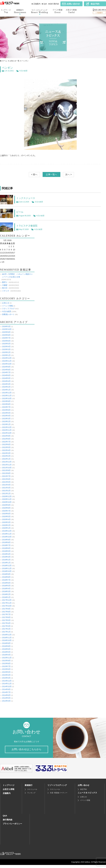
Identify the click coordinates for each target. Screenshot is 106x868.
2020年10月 (7, 502)
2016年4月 (6, 655)
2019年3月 (6, 557)
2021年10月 (7, 468)
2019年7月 (6, 545)
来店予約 (84, 792)
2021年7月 (6, 476)
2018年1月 (6, 597)
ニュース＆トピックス (87, 796)
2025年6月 (6, 341)
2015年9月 (6, 661)
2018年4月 (6, 589)
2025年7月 (6, 338)
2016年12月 (7, 635)
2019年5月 (6, 551)
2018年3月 (6, 591)
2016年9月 (6, 643)
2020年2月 (6, 525)
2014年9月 (6, 689)
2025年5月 (6, 344)
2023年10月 (7, 398)
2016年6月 (6, 649)
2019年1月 (6, 563)
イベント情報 (7, 306)
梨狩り (5, 282)
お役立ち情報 (9, 792)
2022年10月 (7, 433)
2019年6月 (6, 548)
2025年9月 (6, 332)
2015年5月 (6, 672)
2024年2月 (6, 387)
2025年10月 (7, 329)
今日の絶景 (23, 71)
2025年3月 (6, 349)
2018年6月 (6, 583)
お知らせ (6, 303)
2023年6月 (6, 410)
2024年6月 (6, 375)
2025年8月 (6, 335)
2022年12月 (7, 427)
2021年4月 (6, 485)
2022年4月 (6, 450)
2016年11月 (7, 638)
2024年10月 (7, 364)
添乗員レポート (8, 314)
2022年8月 (6, 439)
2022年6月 (6, 444)
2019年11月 (7, 534)
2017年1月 (6, 632)
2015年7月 (6, 666)
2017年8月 (6, 612)
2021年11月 (7, 465)
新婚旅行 (29, 788)
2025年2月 (6, 352)
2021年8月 (6, 473)
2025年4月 (6, 347)
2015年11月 (7, 658)
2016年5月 (6, 652)
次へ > (68, 174)
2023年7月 (6, 407)
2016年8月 (6, 646)
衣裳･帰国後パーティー (59, 796)
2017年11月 (7, 603)
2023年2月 (6, 421)
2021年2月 (6, 491)
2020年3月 (6, 522)
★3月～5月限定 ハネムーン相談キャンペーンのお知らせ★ (17, 276)
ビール (20, 212)
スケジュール (32, 792)
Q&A (5, 819)
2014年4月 (6, 701)
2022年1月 (6, 459)
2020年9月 (6, 505)
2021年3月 (6, 488)
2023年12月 (7, 393)
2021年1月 (6, 493)
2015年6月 (6, 669)
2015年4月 (6, 675)
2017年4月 (6, 623)
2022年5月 (6, 447)
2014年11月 (7, 684)
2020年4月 (6, 519)
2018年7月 (6, 580)
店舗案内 (7, 796)
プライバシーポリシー (12, 827)
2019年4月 (6, 554)
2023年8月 (6, 404)
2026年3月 (6, 326)
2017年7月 (6, 614)
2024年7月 (6, 372)
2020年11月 (7, 499)
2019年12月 (7, 531)
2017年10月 (7, 606)
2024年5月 (6, 378)
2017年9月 (6, 609)
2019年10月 (7, 537)
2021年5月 (6, 482)
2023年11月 (7, 396)
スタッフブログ (8, 309)
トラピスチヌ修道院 (29, 226)
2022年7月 (6, 442)
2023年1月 (6, 424)
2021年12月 (7, 462)
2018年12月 (7, 566)
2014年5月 (6, 698)
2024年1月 (6, 390)
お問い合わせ (84, 788)
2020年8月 (6, 508)
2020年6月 (6, 514)
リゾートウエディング (57, 788)
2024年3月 (6, 384)
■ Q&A (45, 4)
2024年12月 (7, 358)
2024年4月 (6, 381)
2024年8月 (6, 370)
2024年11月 (7, 361)
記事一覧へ (51, 174)
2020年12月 (7, 496)
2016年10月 (7, 640)
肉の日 (5, 288)
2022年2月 (6, 456)
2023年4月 (6, 416)
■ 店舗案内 (36, 4)
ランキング (31, 796)
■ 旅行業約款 (54, 4)
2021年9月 (6, 470)
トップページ (9, 788)
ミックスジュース (27, 198)
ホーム (5, 61)
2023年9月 (6, 401)
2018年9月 (6, 574)
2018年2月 (6, 594)
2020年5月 (6, 516)
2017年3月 (6, 626)
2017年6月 (6, 617)
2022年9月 (6, 436)
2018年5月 (6, 586)
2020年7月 (6, 511)
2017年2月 (6, 629)
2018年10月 (7, 571)
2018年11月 (7, 568)
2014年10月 (7, 686)
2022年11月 (7, 430)
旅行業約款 (8, 823)
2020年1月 (6, 528)
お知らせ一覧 (14, 61)
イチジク (6, 291)
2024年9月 (6, 367)
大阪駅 (5, 285)
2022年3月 (6, 453)
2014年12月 (7, 681)
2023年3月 (6, 419)
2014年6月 (6, 695)
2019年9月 (6, 539)
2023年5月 (6, 413)
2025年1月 (6, 355)
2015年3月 (6, 678)
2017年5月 (6, 620)
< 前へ (34, 174)
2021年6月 (6, 479)
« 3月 (2, 262)
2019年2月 (6, 560)
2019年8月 (6, 542)
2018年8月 (6, 577)
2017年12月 (7, 600)
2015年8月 (6, 663)
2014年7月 (6, 692)
